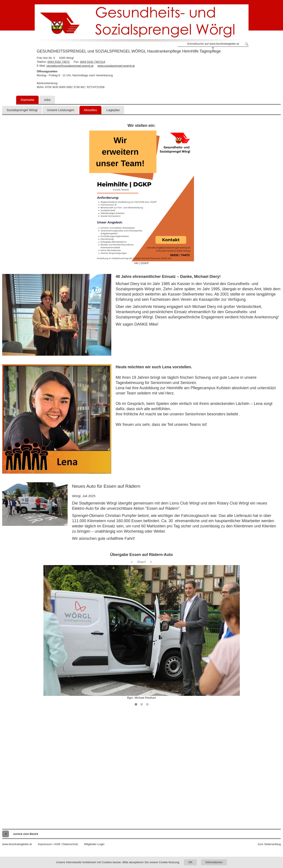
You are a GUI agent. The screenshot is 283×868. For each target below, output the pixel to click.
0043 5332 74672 (59, 62)
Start (141, 562)
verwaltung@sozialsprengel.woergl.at (70, 66)
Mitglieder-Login (94, 844)
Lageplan (113, 110)
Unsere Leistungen (61, 110)
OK (190, 862)
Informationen (214, 862)
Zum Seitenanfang (269, 844)
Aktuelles (90, 110)
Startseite (27, 100)
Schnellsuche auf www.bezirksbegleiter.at (213, 44)
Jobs (47, 100)
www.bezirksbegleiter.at (17, 844)
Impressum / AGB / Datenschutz (58, 844)
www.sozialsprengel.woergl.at (116, 66)
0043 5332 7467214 (93, 62)
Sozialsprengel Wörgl (22, 110)
